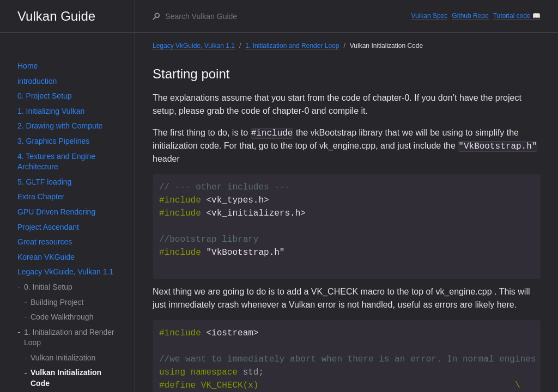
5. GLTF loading (44, 182)
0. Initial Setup (48, 287)
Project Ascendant (48, 227)
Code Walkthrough (62, 317)
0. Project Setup (45, 96)
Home (28, 66)
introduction (37, 81)
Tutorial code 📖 (517, 16)
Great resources (45, 242)
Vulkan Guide (56, 16)
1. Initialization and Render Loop (69, 338)
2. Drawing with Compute (60, 126)
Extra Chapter (41, 197)
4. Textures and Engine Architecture (56, 162)
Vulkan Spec (429, 16)
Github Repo (470, 16)
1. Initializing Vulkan (51, 111)
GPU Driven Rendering (56, 212)
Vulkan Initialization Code (66, 378)
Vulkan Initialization (63, 358)
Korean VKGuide (46, 257)
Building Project (57, 302)
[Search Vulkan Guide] (287, 16)
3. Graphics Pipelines (53, 141)
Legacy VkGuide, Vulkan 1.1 (65, 272)
